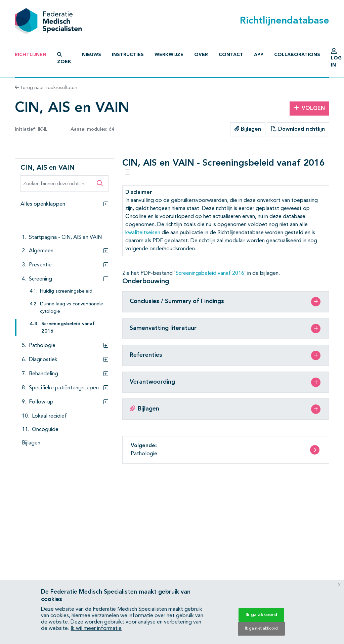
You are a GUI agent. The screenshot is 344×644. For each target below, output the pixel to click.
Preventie (40, 265)
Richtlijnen (31, 55)
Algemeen (41, 251)
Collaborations (297, 55)
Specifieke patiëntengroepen (64, 388)
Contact (231, 55)
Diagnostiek (43, 360)
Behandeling (44, 374)
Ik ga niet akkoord (261, 629)
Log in (336, 59)
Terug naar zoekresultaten (46, 88)
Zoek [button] (64, 58)
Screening (40, 279)
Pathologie (42, 346)
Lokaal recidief (49, 416)
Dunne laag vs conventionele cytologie (72, 308)
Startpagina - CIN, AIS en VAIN (65, 238)
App (259, 55)
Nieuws (92, 55)
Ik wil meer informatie (96, 629)
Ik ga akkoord (261, 615)
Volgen (309, 108)
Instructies (128, 55)
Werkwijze (169, 55)
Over (201, 55)
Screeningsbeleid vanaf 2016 (68, 328)
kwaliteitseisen (143, 233)
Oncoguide (45, 430)
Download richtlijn (298, 129)
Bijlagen (248, 129)
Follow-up (41, 402)
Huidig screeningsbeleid (66, 291)
